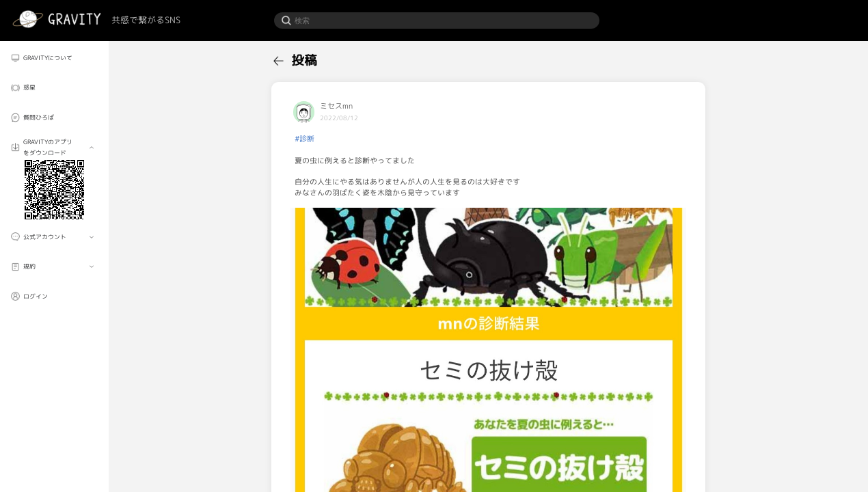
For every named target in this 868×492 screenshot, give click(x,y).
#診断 (304, 139)
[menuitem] (54, 58)
